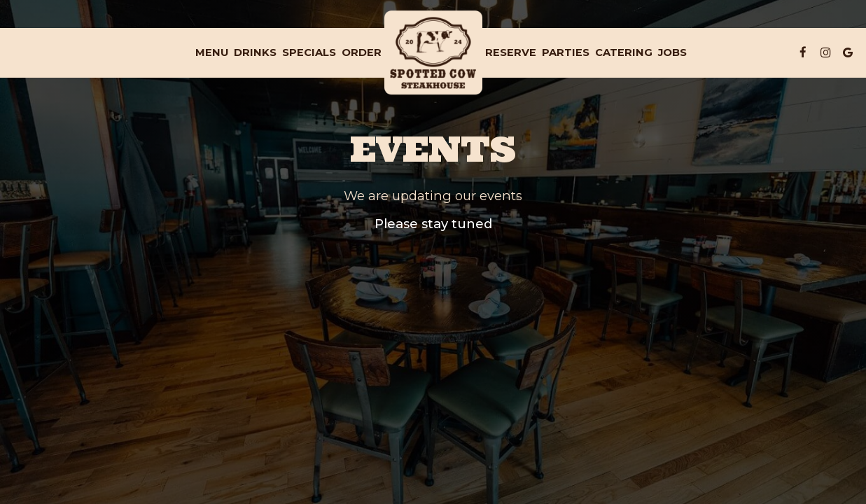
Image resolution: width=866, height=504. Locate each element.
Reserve (511, 52)
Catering (624, 52)
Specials (309, 52)
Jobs (672, 52)
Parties (566, 52)
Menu (212, 52)
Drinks (255, 52)
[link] (433, 52)
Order (362, 52)
